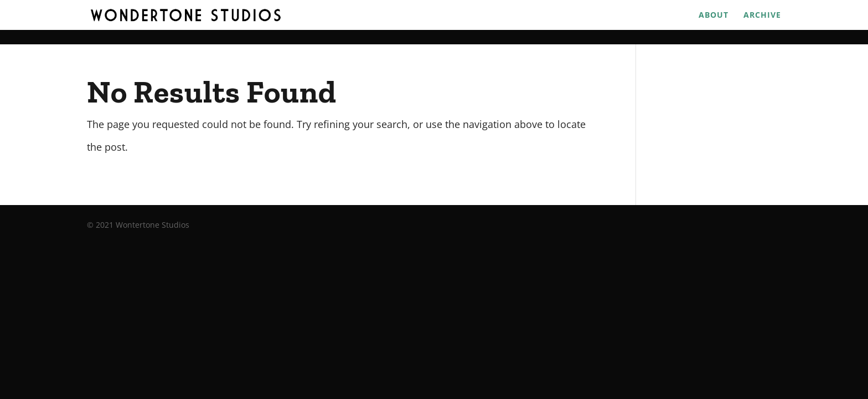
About (714, 16)
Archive (762, 16)
